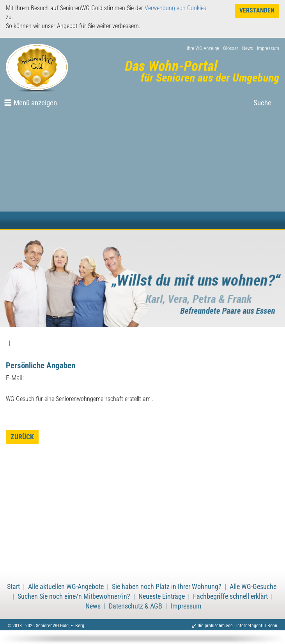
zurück (22, 437)
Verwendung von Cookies (175, 8)
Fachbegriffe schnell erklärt (230, 596)
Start (13, 587)
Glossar (231, 48)
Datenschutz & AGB (135, 606)
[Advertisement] (142, 171)
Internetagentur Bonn (257, 626)
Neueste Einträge (162, 596)
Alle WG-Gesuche (253, 587)
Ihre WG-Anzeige (203, 48)
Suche (262, 103)
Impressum (268, 48)
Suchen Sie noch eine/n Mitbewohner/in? (74, 596)
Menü (35, 103)
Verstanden (257, 10)
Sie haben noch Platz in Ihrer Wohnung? (167, 587)
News (248, 48)
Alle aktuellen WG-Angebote (66, 587)
